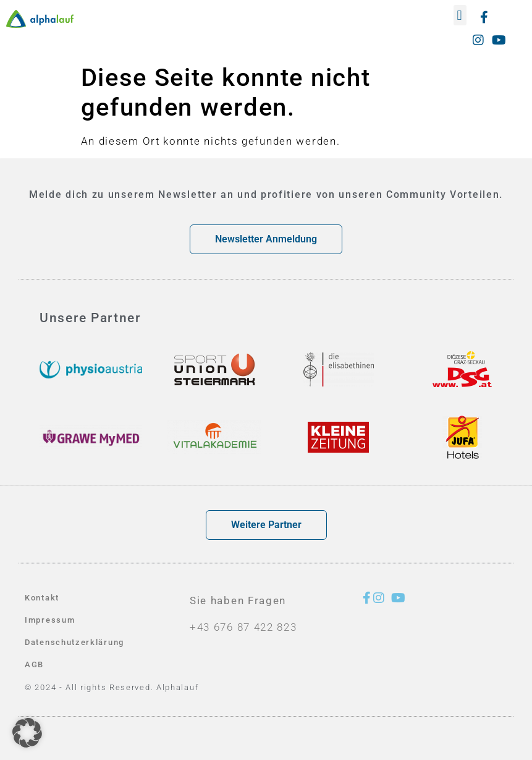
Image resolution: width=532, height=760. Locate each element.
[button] (460, 15)
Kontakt (42, 598)
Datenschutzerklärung (74, 642)
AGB (34, 664)
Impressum (50, 620)
